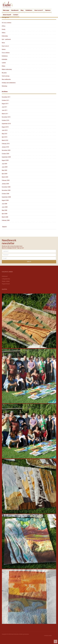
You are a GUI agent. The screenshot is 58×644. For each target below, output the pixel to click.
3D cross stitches (7, 23)
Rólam (3, 66)
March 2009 (5, 177)
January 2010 (5, 147)
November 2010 (6, 117)
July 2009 (4, 164)
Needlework (15, 10)
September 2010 (6, 124)
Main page (6, 10)
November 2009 (6, 150)
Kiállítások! (5, 276)
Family (4, 29)
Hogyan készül (6, 284)
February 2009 (6, 180)
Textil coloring (6, 76)
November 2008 (6, 190)
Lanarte (4, 63)
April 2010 (5, 137)
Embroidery (5, 36)
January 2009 (5, 184)
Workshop (4, 86)
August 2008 (5, 200)
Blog (22, 10)
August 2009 (5, 160)
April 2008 (5, 214)
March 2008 (5, 217)
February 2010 (6, 144)
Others (4, 33)
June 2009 (5, 167)
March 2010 (5, 140)
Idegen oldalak (6, 281)
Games (4, 49)
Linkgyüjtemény (6, 279)
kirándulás (4, 59)
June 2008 (5, 207)
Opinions (48, 10)
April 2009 (5, 174)
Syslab (50, 636)
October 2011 (5, 100)
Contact (16, 15)
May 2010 (4, 134)
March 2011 (5, 114)
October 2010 (5, 120)
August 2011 (5, 104)
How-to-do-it (5, 46)
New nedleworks (6, 79)
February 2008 (6, 220)
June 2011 (5, 110)
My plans (4, 73)
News (3, 43)
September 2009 (6, 157)
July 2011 (4, 107)
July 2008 (4, 204)
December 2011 (6, 97)
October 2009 (5, 154)
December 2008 (6, 187)
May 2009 (4, 170)
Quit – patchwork (6, 39)
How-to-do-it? (39, 10)
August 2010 (5, 127)
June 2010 (5, 130)
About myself (7, 15)
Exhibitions (29, 10)
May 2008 (4, 210)
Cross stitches (6, 53)
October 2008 (5, 194)
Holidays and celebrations (9, 83)
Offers (4, 26)
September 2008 (6, 197)
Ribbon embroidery (7, 69)
